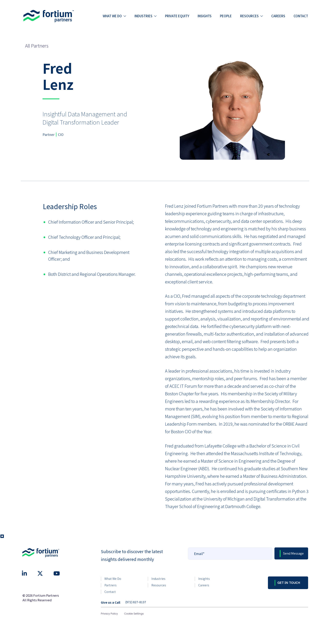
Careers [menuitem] (278, 16)
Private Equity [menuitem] (177, 16)
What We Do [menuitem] (113, 579)
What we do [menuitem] (112, 16)
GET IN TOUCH (289, 583)
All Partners (37, 45)
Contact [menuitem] (301, 16)
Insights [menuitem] (205, 16)
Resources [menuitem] (249, 16)
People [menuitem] (226, 16)
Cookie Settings (134, 614)
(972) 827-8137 (136, 602)
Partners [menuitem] (110, 585)
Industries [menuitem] (143, 16)
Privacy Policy (109, 614)
